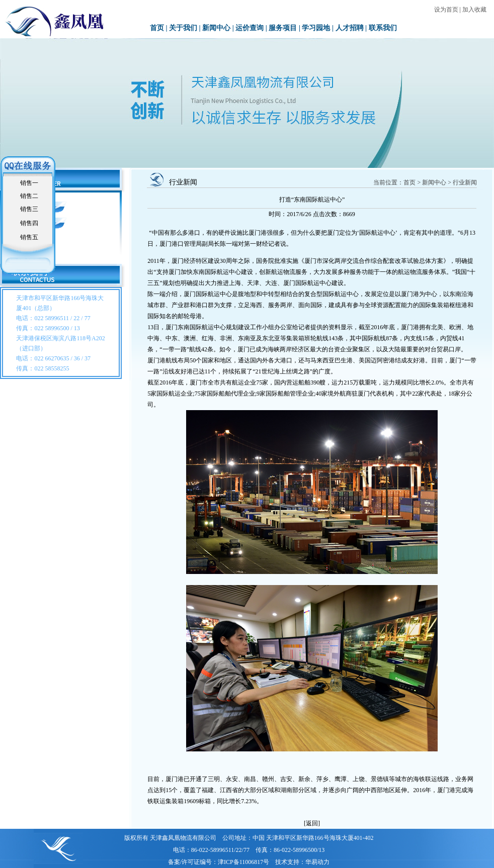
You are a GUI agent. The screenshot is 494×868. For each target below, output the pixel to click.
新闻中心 (216, 28)
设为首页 (446, 10)
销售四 (29, 223)
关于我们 (183, 28)
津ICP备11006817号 (243, 862)
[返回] (312, 823)
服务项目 (283, 28)
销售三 (29, 209)
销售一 (29, 183)
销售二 (29, 196)
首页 (157, 28)
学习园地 (316, 28)
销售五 (29, 237)
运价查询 (250, 28)
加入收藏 (474, 10)
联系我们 (383, 28)
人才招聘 (350, 28)
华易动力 (317, 862)
